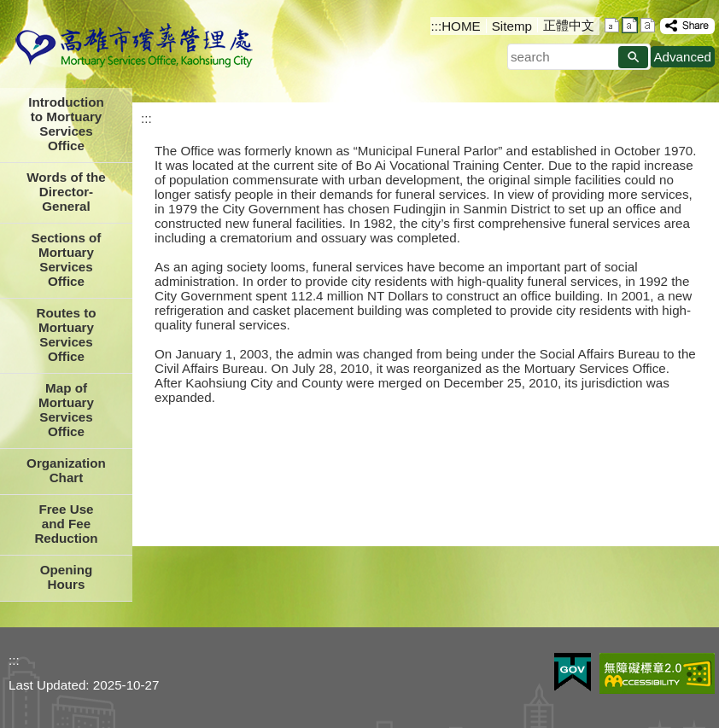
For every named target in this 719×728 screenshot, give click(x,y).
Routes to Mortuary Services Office (66, 335)
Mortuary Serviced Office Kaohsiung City (134, 47)
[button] (633, 57)
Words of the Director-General (66, 192)
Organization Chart (66, 470)
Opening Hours (67, 577)
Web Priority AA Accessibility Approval (657, 673)
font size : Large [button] (648, 25)
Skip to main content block (9, 9)
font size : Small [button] (612, 25)
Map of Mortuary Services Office (66, 410)
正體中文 (569, 25)
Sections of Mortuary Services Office (67, 259)
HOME (461, 26)
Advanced (682, 57)
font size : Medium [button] (630, 25)
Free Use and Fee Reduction (66, 524)
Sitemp (512, 26)
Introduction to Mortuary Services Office (66, 124)
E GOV (573, 672)
